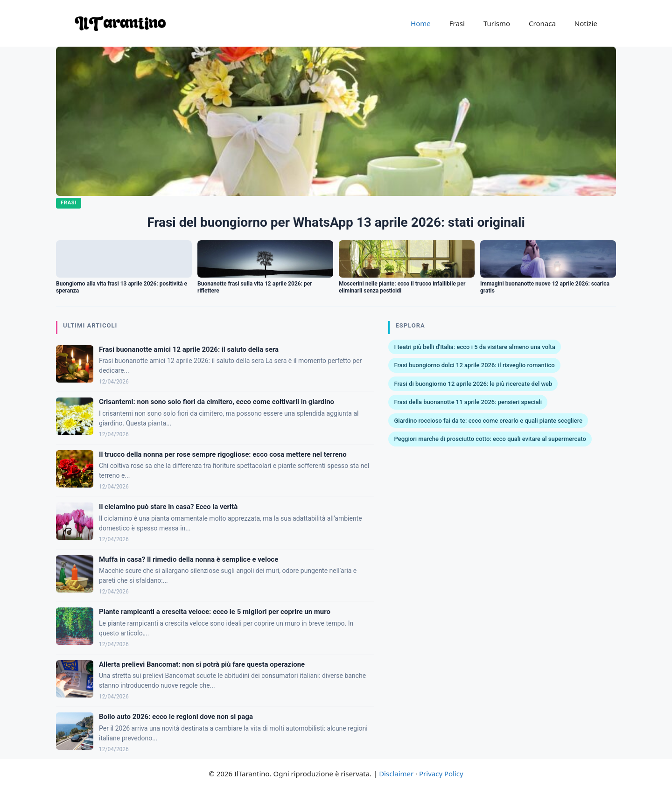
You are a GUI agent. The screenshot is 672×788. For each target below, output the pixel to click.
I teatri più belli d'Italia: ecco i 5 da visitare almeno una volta (474, 347)
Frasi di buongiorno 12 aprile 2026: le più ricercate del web (473, 384)
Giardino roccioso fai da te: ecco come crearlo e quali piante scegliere (488, 421)
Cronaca (542, 23)
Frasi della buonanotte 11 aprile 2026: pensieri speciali (468, 402)
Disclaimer (396, 774)
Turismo (497, 23)
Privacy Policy (441, 774)
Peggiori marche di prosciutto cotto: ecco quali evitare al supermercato (490, 439)
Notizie (586, 23)
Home (421, 23)
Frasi (457, 23)
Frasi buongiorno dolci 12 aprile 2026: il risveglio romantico (474, 365)
